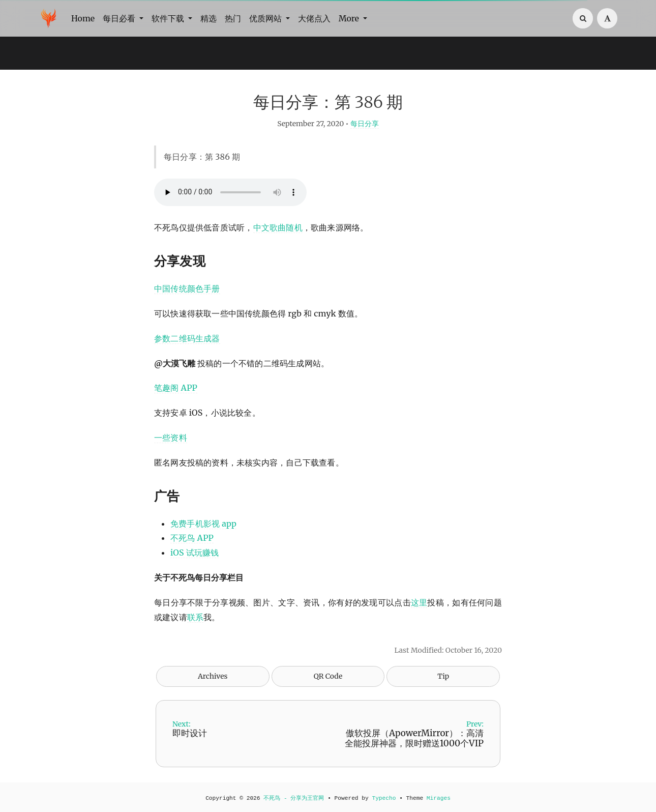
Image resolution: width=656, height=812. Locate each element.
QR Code (328, 676)
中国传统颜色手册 (187, 288)
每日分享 (365, 124)
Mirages (439, 798)
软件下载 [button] (169, 18)
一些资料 (171, 438)
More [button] (350, 18)
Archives (213, 676)
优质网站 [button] (266, 18)
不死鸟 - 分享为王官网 (294, 798)
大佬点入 (314, 18)
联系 (195, 617)
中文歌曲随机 (278, 227)
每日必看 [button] (120, 18)
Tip (443, 676)
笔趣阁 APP (176, 388)
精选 (208, 18)
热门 (233, 18)
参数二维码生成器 (187, 338)
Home (83, 18)
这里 (419, 602)
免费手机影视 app (203, 524)
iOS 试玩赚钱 (195, 553)
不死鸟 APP (192, 538)
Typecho (384, 798)
